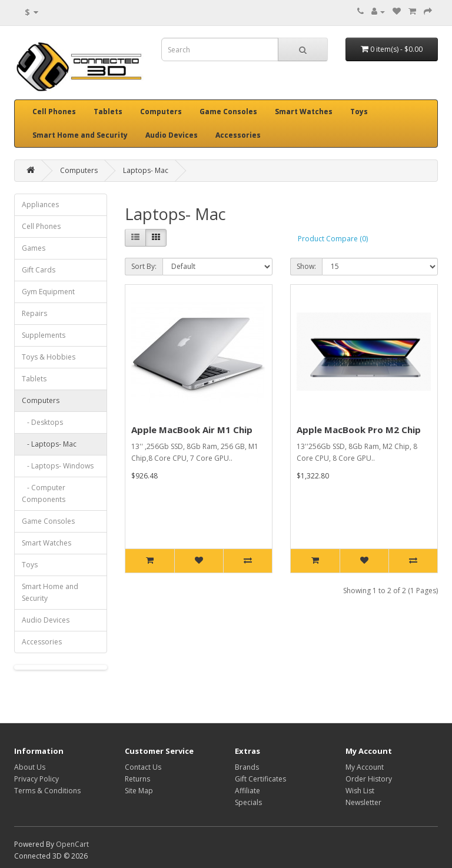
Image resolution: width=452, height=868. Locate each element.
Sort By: (144, 266)
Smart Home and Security (80, 135)
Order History (369, 779)
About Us (30, 767)
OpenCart (72, 844)
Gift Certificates (260, 779)
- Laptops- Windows (58, 466)
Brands (247, 767)
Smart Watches (304, 112)
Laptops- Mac (146, 170)
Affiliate (247, 791)
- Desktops (42, 422)
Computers (161, 112)
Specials (248, 802)
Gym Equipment (48, 292)
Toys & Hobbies (49, 357)
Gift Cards (39, 270)
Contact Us (143, 767)
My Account (365, 767)
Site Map (139, 791)
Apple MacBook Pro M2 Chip (359, 430)
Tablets (108, 112)
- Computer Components (44, 493)
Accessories (238, 135)
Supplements (44, 335)
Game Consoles (228, 112)
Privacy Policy (36, 779)
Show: (306, 266)
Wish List (360, 791)
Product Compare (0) (333, 239)
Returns (137, 779)
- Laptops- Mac (49, 444)
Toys (359, 112)
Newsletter (363, 802)
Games (34, 248)
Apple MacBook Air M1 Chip (192, 430)
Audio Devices (172, 135)
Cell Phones (54, 112)
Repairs (34, 313)
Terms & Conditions (47, 791)
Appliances (40, 204)
